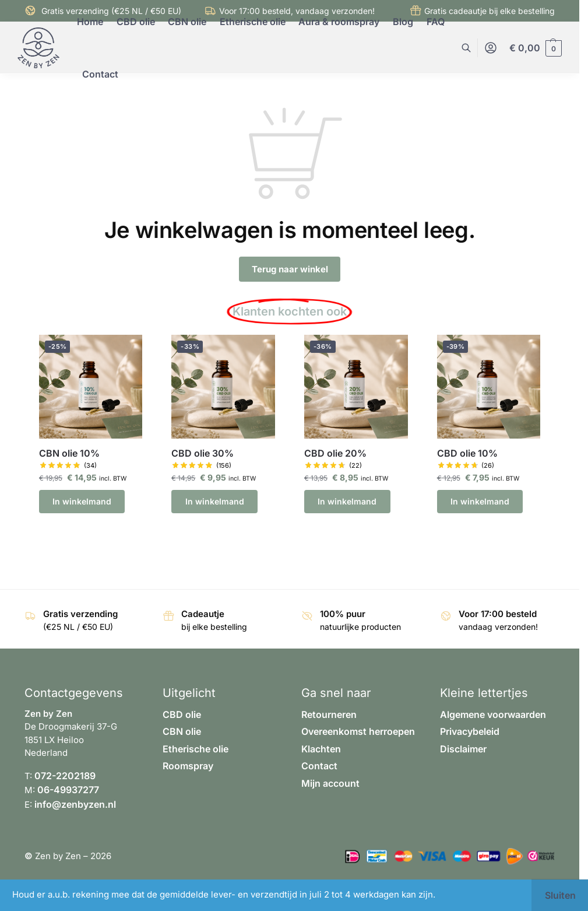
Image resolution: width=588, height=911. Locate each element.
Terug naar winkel (290, 269)
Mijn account (330, 783)
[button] (536, 48)
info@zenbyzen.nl (75, 804)
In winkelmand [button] (82, 501)
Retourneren (329, 714)
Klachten (321, 749)
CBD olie (182, 714)
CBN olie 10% (69, 453)
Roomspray (188, 766)
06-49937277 (68, 790)
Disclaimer (463, 749)
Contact (319, 766)
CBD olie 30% (203, 453)
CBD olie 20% (335, 453)
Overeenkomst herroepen (358, 731)
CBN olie (182, 731)
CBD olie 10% (467, 453)
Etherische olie (196, 749)
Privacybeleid (470, 731)
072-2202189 (65, 776)
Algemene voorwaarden (493, 714)
